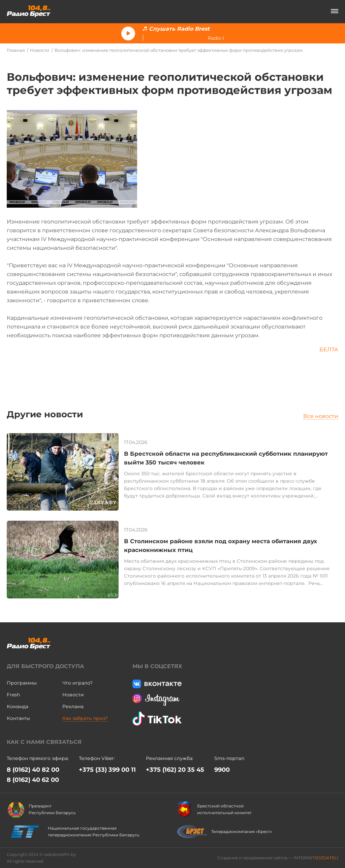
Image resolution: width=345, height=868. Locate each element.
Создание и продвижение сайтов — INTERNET (278, 858)
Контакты (18, 718)
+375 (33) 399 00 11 (107, 770)
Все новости (321, 416)
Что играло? (77, 683)
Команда (18, 706)
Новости (40, 50)
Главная (16, 50)
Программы (22, 683)
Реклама (73, 706)
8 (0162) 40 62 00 (33, 780)
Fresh (13, 695)
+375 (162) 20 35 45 (175, 770)
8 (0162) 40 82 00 (33, 770)
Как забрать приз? (85, 718)
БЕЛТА (329, 350)
